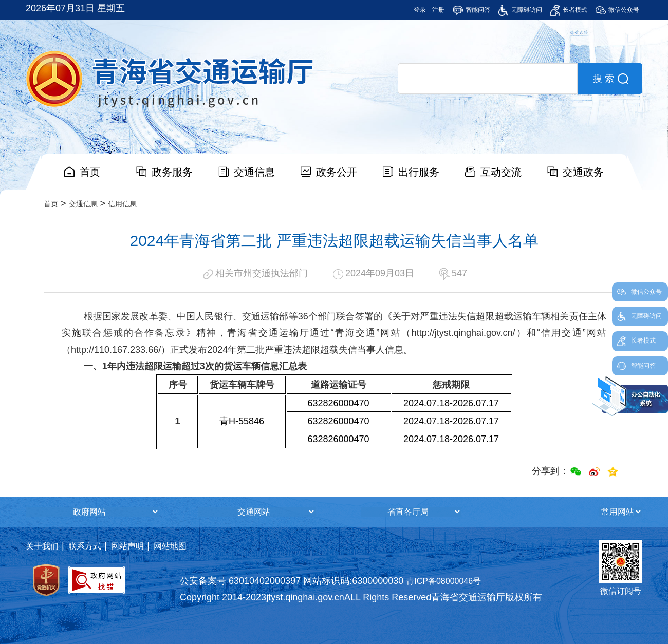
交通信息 (254, 172)
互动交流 (501, 172)
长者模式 (569, 10)
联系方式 (85, 546)
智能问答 (471, 10)
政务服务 (172, 172)
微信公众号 (617, 10)
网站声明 (127, 546)
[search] (488, 79)
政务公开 (337, 172)
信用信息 (122, 204)
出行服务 (419, 172)
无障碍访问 (520, 10)
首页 (90, 172)
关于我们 (42, 546)
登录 (420, 10)
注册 (438, 10)
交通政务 (583, 172)
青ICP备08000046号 (443, 581)
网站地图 (170, 546)
